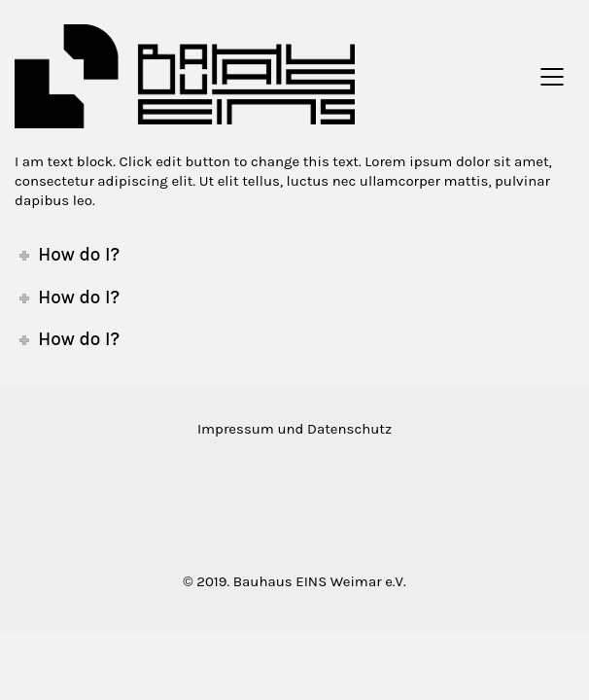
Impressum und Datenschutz (294, 429)
